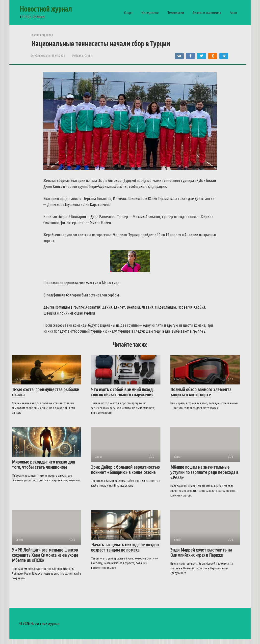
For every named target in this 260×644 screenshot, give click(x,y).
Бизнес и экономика (207, 13)
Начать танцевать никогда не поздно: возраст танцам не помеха (125, 547)
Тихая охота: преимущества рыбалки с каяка (46, 392)
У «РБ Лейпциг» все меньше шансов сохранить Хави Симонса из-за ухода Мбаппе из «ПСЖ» (45, 555)
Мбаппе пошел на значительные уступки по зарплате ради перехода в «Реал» (204, 472)
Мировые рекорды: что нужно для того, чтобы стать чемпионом (43, 464)
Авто (233, 13)
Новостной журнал (46, 9)
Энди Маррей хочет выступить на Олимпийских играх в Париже (201, 552)
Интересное (150, 13)
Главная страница (42, 35)
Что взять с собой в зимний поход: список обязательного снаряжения (122, 392)
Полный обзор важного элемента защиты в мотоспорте (201, 392)
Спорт (128, 13)
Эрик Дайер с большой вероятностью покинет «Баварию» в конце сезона (125, 470)
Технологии (176, 13)
